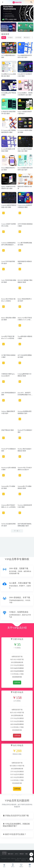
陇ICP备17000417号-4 (23, 858)
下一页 (17, 531)
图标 (27, 854)
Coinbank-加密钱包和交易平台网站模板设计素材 (8, 245)
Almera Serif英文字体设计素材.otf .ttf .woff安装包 (25, 320)
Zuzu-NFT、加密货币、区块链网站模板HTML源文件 (25, 395)
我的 (30, 865)
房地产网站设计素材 (8, 430)
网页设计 (27, 38)
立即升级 (17, 682)
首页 (4, 865)
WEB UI (21, 865)
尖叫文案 (4, 854)
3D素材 (10, 38)
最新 (4, 38)
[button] (27, 20)
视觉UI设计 (11, 854)
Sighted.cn (14, 858)
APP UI (17, 854)
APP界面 (18, 38)
